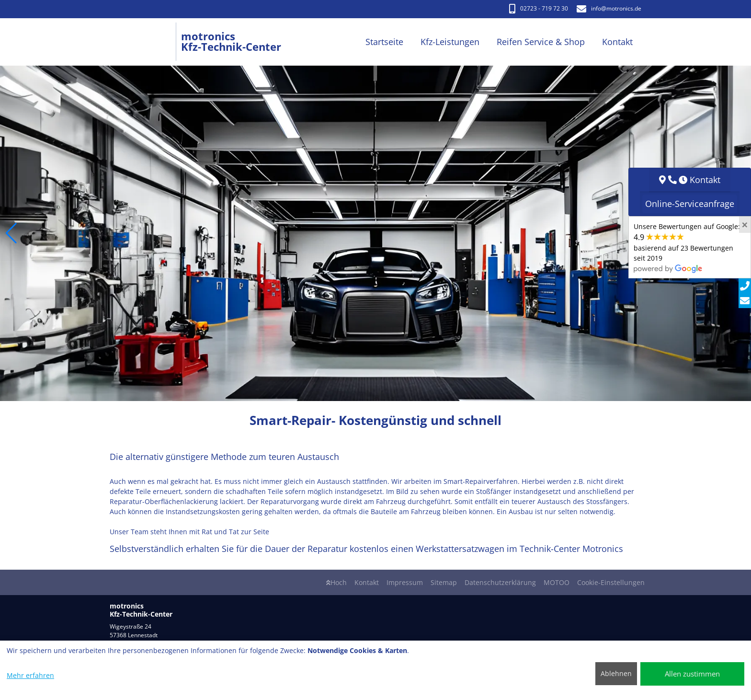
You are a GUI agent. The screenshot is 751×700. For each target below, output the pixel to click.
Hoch (336, 582)
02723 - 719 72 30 (539, 8)
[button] (11, 233)
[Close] (745, 225)
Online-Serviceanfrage (690, 204)
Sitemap (444, 582)
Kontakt (367, 582)
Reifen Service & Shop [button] (541, 42)
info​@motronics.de (609, 8)
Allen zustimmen (692, 674)
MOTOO (557, 582)
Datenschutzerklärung (500, 582)
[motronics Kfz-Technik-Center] (145, 42)
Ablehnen (616, 673)
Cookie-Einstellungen (611, 582)
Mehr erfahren (30, 675)
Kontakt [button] (617, 42)
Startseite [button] (384, 42)
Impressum (405, 582)
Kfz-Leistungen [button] (450, 42)
